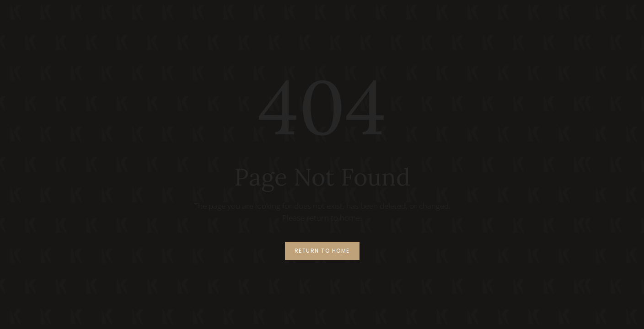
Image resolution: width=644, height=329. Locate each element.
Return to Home (322, 251)
